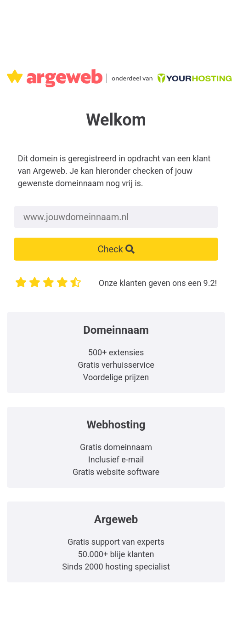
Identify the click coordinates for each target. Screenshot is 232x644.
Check (116, 249)
